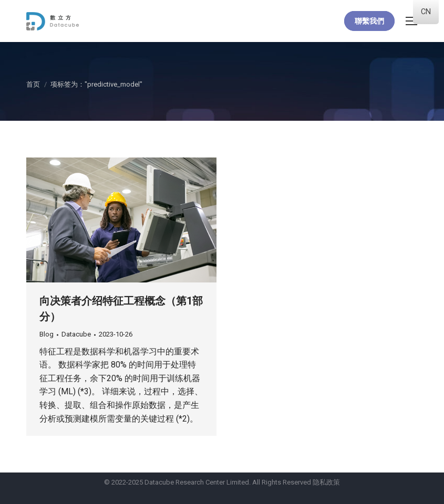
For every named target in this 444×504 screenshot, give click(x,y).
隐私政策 (326, 482)
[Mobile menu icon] (411, 21)
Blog (47, 334)
